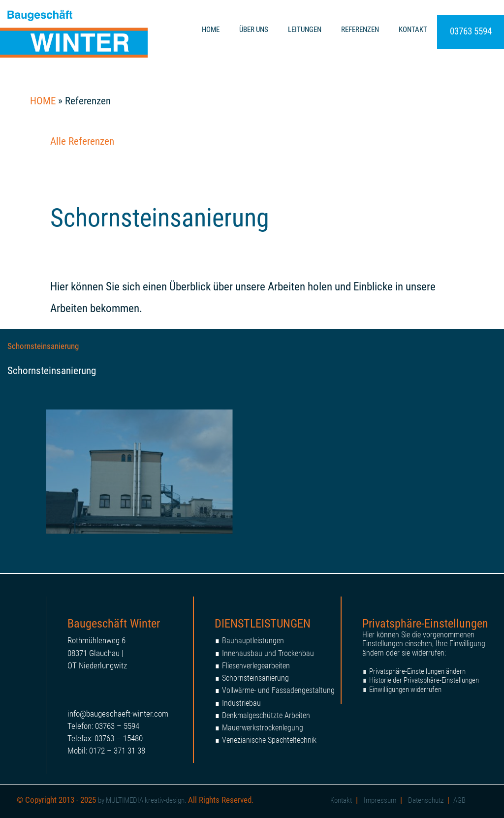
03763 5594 (471, 31)
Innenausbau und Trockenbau (268, 653)
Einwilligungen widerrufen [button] (405, 690)
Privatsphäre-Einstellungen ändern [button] (417, 671)
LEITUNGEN (305, 30)
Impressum (380, 800)
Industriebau (241, 703)
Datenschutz (426, 800)
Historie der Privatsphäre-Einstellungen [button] (424, 680)
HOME (211, 30)
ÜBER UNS (254, 30)
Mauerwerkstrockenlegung (263, 728)
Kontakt (341, 800)
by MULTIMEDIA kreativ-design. (143, 800)
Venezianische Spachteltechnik (269, 740)
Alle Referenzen (82, 141)
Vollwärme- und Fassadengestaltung (278, 690)
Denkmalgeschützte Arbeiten (266, 715)
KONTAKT (413, 30)
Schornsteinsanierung (43, 346)
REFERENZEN (360, 30)
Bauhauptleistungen (253, 641)
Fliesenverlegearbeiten (256, 666)
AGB (459, 800)
